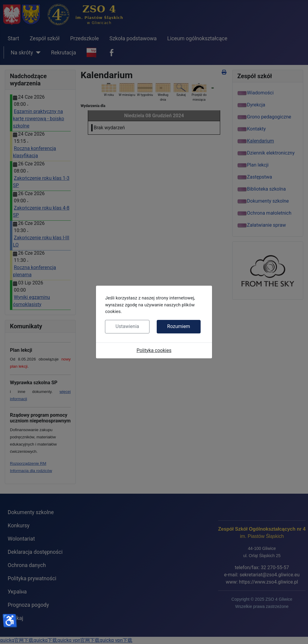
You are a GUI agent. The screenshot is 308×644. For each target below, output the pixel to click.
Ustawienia (127, 326)
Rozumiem (179, 326)
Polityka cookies (154, 350)
